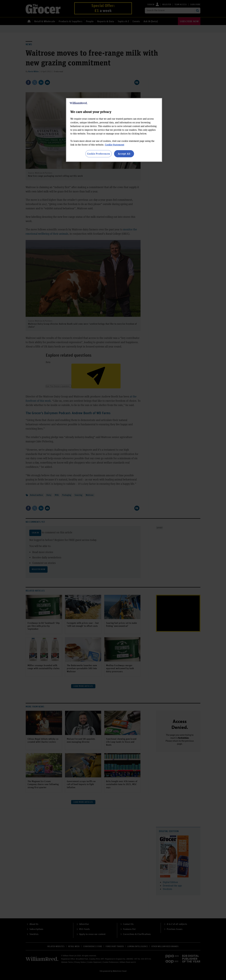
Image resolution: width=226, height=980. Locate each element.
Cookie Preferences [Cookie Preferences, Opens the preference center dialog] (99, 154)
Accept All (124, 154)
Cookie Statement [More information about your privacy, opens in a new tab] (115, 145)
